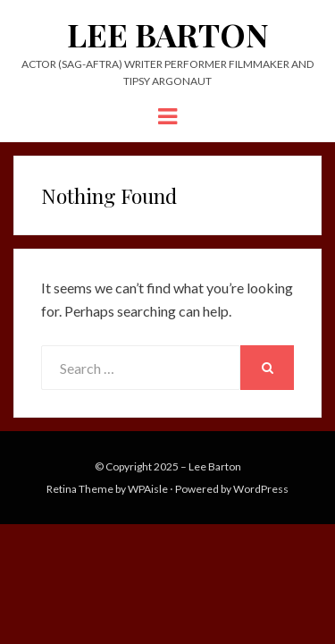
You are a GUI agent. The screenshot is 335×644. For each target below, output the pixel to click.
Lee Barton (168, 34)
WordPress (261, 489)
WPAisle (148, 489)
